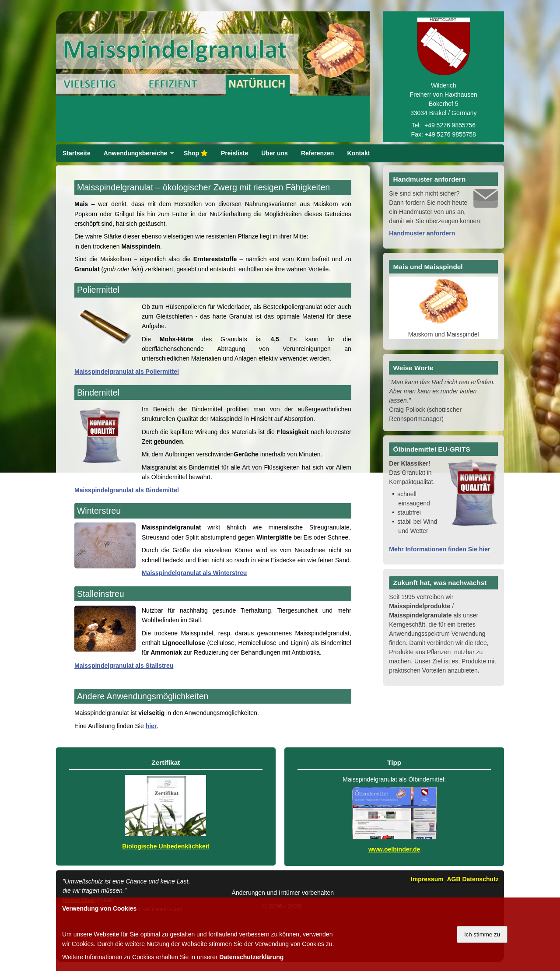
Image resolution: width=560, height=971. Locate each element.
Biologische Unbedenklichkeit (166, 846)
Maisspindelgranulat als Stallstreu (124, 666)
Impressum (427, 879)
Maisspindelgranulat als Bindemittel (127, 490)
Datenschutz (480, 879)
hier (151, 726)
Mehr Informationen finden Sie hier (439, 549)
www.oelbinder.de (394, 849)
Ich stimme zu (482, 934)
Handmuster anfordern (422, 233)
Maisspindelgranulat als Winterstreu (194, 573)
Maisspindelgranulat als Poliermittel (127, 372)
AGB (453, 879)
